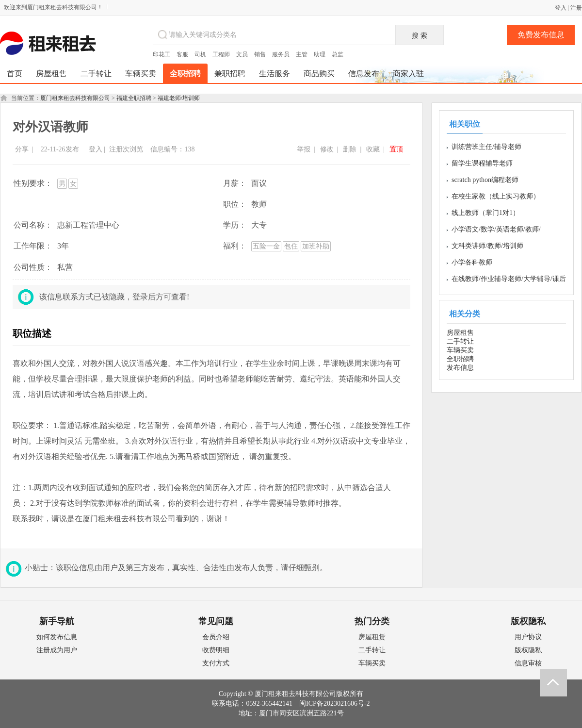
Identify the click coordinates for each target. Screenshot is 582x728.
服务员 (281, 54)
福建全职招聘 (134, 98)
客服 (182, 54)
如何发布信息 (57, 637)
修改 (327, 149)
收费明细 (216, 650)
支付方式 (216, 663)
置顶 (396, 149)
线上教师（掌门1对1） (485, 213)
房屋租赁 (372, 637)
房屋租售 (460, 333)
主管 (302, 54)
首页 (15, 74)
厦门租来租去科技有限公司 (75, 98)
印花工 (162, 54)
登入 (561, 8)
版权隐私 (528, 650)
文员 (242, 54)
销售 (260, 54)
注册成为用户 (57, 650)
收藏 (373, 149)
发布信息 (460, 368)
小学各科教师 (472, 262)
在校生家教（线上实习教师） (496, 196)
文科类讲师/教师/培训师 (487, 246)
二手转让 (460, 341)
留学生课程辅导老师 (482, 163)
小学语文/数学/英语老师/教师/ (496, 229)
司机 (200, 54)
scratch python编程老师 (485, 180)
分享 (22, 149)
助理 (320, 54)
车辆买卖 (460, 350)
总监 (338, 54)
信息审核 (528, 663)
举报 (304, 149)
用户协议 (528, 637)
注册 (576, 8)
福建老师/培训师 (179, 98)
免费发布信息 (541, 35)
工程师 (221, 54)
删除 (350, 149)
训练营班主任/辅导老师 (486, 147)
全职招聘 (460, 359)
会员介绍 (216, 637)
